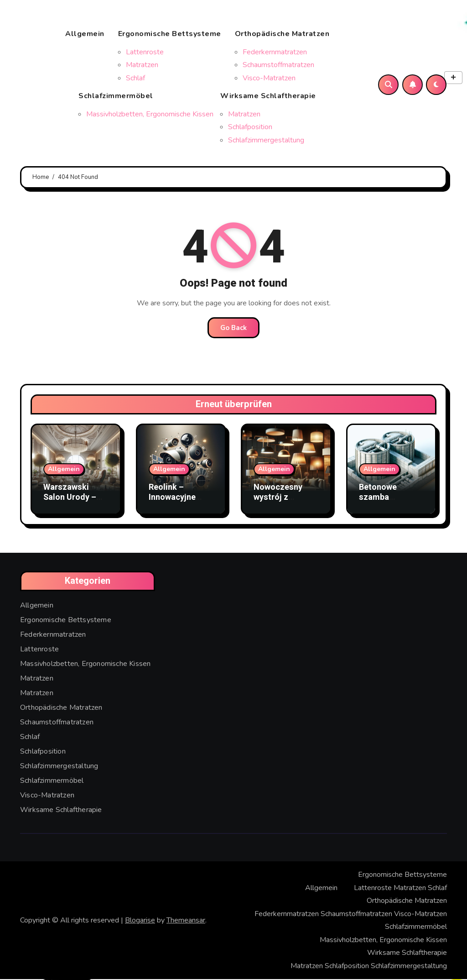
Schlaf (135, 79)
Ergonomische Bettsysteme (173, 38)
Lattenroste (145, 52)
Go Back (233, 329)
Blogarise (140, 921)
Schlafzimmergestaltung (266, 141)
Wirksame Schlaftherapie (272, 93)
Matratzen (142, 65)
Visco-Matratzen (269, 79)
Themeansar (186, 921)
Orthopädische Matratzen (286, 38)
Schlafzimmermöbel (146, 93)
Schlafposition (250, 127)
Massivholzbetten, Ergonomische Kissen (150, 115)
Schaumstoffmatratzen (278, 65)
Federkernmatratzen (275, 52)
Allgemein (85, 34)
